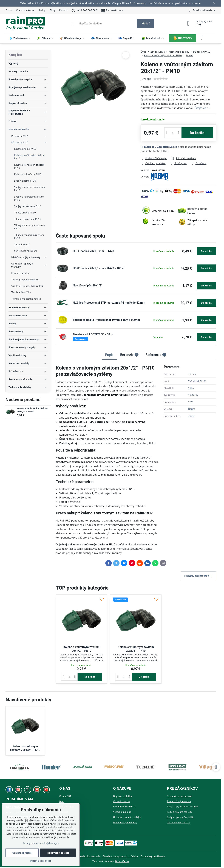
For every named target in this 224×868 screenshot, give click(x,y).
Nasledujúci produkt (198, 576)
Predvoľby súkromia (90, 856)
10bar (191, 388)
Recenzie (146, 79)
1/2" (191, 402)
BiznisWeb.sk (122, 861)
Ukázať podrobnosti (41, 861)
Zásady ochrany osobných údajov (120, 856)
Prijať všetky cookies (58, 853)
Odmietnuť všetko (22, 853)
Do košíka (197, 133)
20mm (192, 416)
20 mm (192, 374)
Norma (192, 409)
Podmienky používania (153, 856)
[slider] (161, 79)
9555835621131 (197, 381)
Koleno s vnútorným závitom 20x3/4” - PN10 (32, 410)
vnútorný (193, 395)
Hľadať (146, 23)
